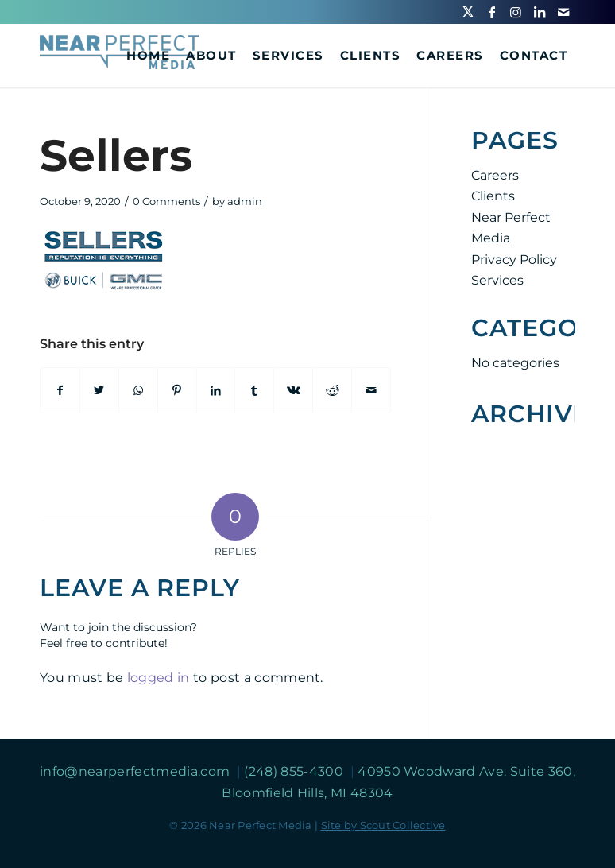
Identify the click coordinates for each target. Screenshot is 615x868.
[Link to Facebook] (492, 12)
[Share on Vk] (293, 390)
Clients (493, 196)
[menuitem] (148, 56)
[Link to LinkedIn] (540, 12)
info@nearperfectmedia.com (136, 771)
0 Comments (166, 201)
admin (245, 201)
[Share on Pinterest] (177, 390)
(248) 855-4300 (295, 771)
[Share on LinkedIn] (216, 390)
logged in (159, 678)
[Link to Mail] (563, 12)
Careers (495, 175)
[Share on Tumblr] (254, 390)
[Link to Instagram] (516, 12)
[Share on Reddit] (332, 390)
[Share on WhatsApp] (138, 390)
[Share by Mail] (371, 390)
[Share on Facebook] (60, 390)
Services (497, 280)
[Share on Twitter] (99, 390)
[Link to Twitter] (468, 12)
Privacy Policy (514, 260)
